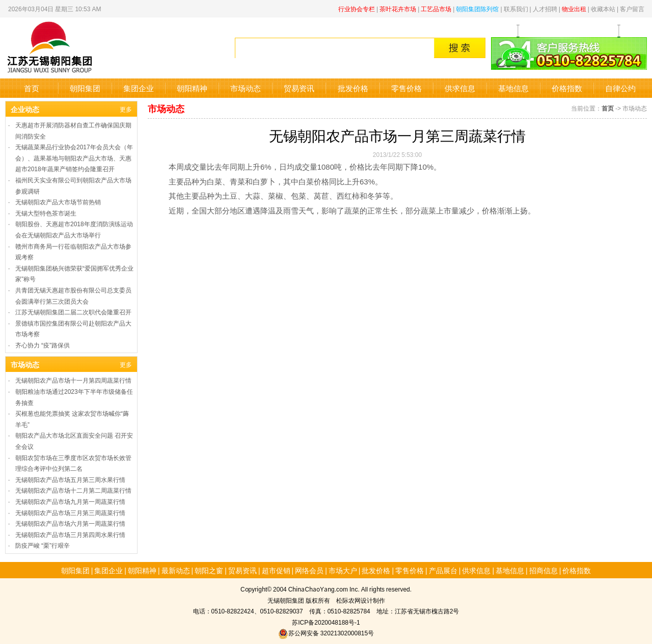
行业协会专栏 (357, 8)
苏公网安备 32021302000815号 (326, 633)
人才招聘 (545, 8)
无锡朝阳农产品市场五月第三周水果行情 (70, 479)
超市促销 (276, 570)
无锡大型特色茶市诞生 (46, 213)
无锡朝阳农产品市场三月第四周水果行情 (70, 534)
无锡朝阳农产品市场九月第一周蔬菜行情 (70, 501)
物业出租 (574, 8)
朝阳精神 (192, 88)
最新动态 (176, 570)
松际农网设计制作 (361, 600)
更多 (126, 109)
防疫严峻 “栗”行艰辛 (43, 545)
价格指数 (567, 88)
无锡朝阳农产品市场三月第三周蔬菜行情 (70, 512)
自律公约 (620, 88)
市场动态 (246, 88)
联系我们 (516, 8)
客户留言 (632, 8)
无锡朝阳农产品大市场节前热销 (58, 202)
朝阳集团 (85, 88)
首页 (32, 88)
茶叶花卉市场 (398, 8)
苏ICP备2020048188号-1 (326, 622)
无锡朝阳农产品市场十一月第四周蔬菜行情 (73, 380)
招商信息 (544, 570)
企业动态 (25, 109)
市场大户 (343, 570)
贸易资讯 (299, 88)
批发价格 (353, 88)
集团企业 (139, 88)
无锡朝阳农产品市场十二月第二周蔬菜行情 (73, 490)
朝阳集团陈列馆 (477, 8)
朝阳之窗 (209, 570)
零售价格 (406, 88)
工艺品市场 (436, 8)
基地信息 (513, 88)
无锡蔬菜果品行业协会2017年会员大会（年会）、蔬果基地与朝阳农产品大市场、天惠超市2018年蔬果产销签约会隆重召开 (74, 157)
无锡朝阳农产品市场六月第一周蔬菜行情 (70, 523)
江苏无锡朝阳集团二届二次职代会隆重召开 (73, 312)
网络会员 (309, 570)
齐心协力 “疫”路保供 (43, 345)
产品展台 (443, 570)
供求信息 (460, 88)
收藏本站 (603, 8)
